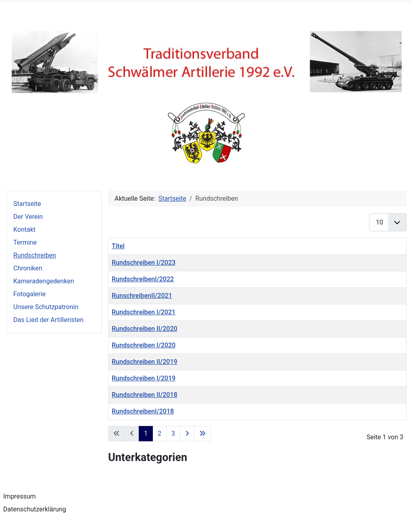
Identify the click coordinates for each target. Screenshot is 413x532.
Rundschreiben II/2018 (145, 395)
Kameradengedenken (44, 281)
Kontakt (24, 230)
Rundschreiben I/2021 (144, 312)
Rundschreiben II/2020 (145, 329)
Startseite (27, 204)
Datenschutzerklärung (35, 509)
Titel (118, 246)
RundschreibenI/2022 (143, 279)
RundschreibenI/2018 (143, 411)
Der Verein (28, 217)
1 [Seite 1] (146, 433)
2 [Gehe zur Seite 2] (160, 433)
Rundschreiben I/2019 (144, 378)
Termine (25, 242)
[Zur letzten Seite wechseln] (202, 434)
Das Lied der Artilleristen (48, 320)
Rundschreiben (35, 255)
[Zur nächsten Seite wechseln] (187, 434)
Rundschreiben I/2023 (144, 263)
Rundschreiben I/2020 (144, 345)
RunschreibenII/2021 (142, 296)
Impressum (20, 496)
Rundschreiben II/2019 (145, 362)
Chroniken (28, 268)
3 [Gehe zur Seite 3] (173, 433)
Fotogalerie (29, 294)
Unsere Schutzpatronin (46, 307)
